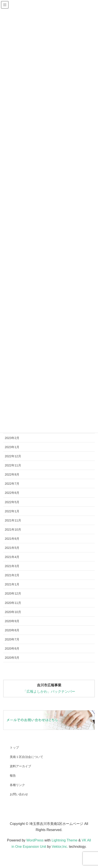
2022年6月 (12, 493)
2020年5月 (12, 658)
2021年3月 (12, 566)
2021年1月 (12, 584)
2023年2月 (12, 438)
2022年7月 (12, 484)
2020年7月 (12, 639)
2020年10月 (13, 612)
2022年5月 (12, 502)
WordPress (35, 840)
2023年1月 (12, 447)
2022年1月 (12, 511)
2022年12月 (13, 456)
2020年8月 (12, 630)
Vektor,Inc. (60, 847)
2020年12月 (13, 593)
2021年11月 (13, 520)
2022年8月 (12, 474)
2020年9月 (12, 621)
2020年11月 (13, 603)
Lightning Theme (64, 840)
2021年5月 (12, 548)
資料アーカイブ (20, 766)
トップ (14, 747)
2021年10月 (13, 530)
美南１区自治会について (27, 757)
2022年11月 (13, 465)
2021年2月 (12, 575)
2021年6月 (12, 539)
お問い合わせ (19, 794)
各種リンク (17, 785)
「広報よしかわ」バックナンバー (49, 691)
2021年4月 (12, 557)
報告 (13, 776)
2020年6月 (12, 648)
